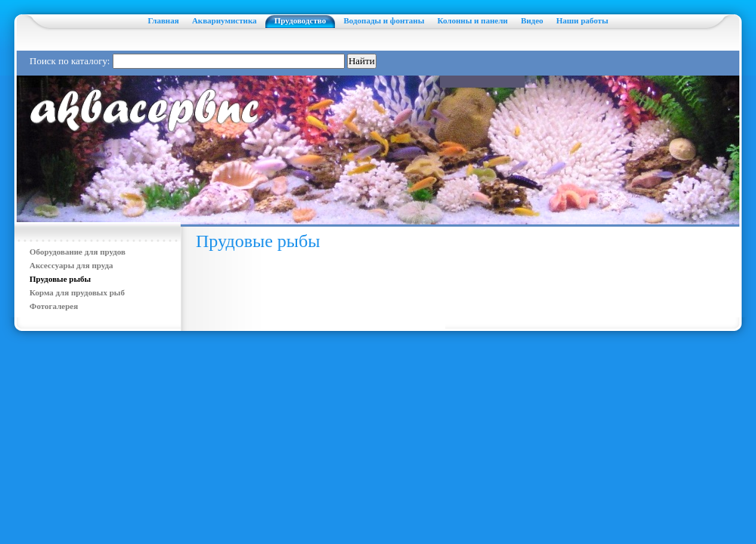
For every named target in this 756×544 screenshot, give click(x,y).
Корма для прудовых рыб (77, 292)
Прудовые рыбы (60, 279)
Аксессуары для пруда (71, 265)
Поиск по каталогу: (70, 61)
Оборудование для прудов (77, 252)
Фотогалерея (54, 306)
